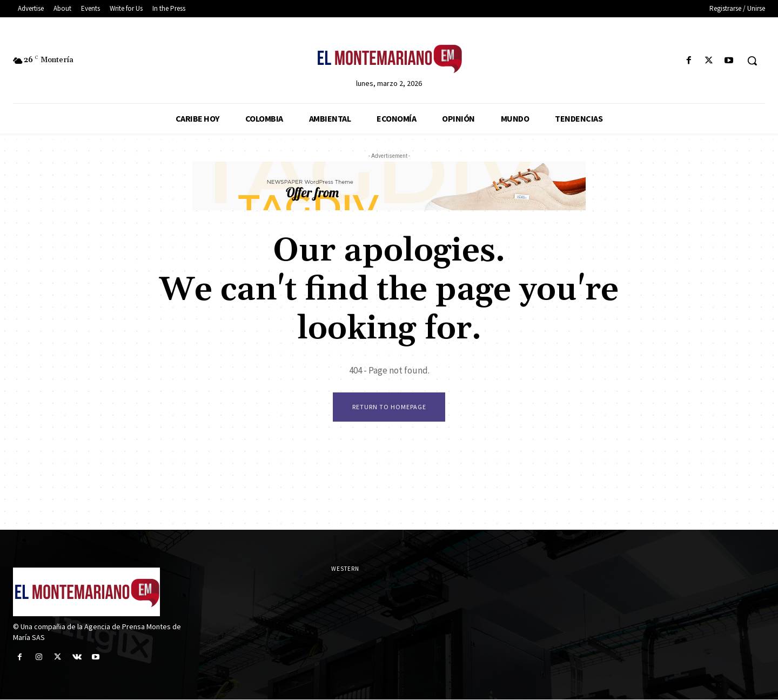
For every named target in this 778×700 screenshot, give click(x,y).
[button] (752, 61)
